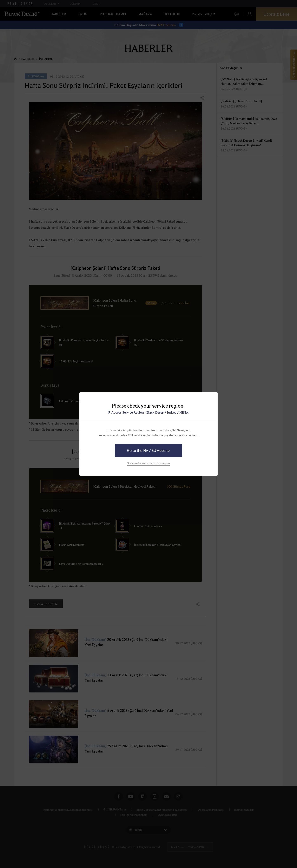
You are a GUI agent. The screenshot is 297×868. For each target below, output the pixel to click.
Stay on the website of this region (148, 463)
